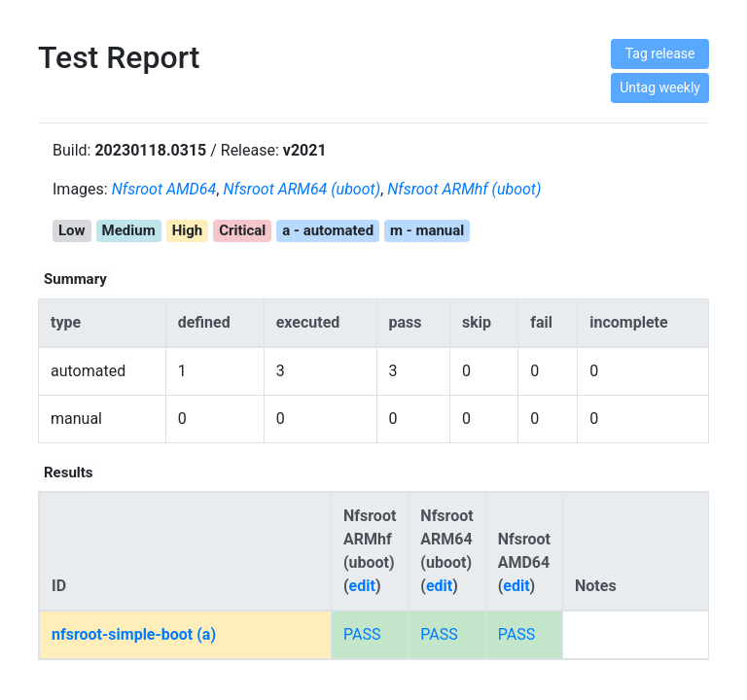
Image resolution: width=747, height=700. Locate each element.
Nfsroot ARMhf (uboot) (464, 189)
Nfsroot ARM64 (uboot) (302, 189)
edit (362, 586)
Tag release (660, 53)
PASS (362, 634)
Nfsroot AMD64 (164, 189)
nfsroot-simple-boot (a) (134, 634)
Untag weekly (660, 87)
